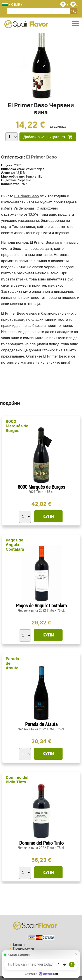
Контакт (19, 945)
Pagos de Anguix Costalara (15, 545)
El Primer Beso (41, 157)
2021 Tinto (36, 492)
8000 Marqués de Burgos (17, 426)
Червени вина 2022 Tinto (36, 611)
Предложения (24, 948)
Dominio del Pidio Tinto (17, 780)
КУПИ (48, 516)
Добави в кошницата (48, 137)
